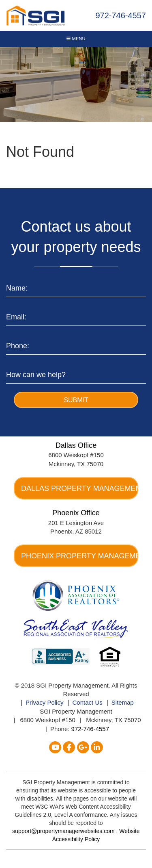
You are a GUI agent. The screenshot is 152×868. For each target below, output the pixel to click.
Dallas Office (76, 445)
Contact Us (88, 702)
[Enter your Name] (76, 287)
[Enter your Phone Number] (76, 344)
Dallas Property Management (80, 488)
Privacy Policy (44, 702)
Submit (76, 400)
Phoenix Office (76, 513)
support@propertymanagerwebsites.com (64, 831)
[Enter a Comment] (76, 373)
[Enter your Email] (76, 316)
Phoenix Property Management (80, 556)
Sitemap (123, 702)
